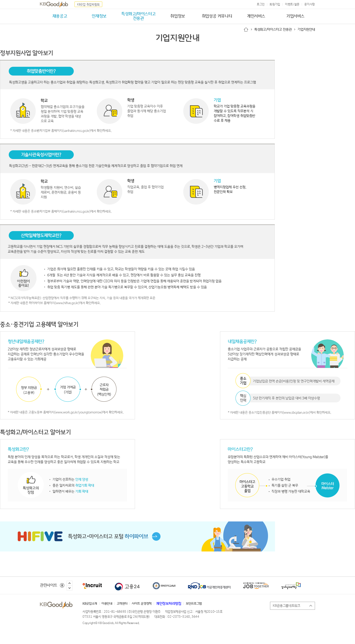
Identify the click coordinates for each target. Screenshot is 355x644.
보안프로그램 (194, 604)
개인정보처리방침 (169, 604)
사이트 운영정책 (141, 604)
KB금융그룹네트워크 (288, 606)
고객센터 (122, 604)
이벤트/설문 (292, 4)
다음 (69, 588)
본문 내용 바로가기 (0, 0)
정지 (62, 585)
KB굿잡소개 (90, 604)
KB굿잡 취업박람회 (88, 5)
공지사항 (310, 4)
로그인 (261, 4)
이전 (69, 583)
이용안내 (107, 604)
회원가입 (275, 4)
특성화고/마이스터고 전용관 (273, 30)
